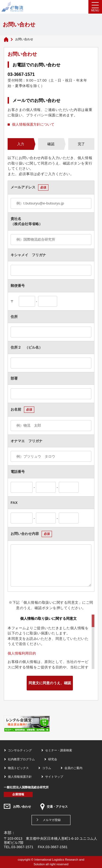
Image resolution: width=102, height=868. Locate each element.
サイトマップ (54, 777)
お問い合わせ (22, 807)
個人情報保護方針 (20, 777)
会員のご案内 (73, 768)
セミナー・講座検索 (59, 750)
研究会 (53, 759)
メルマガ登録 (52, 820)
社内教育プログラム (21, 759)
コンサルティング (20, 750)
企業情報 (18, 794)
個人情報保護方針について (33, 124)
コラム (47, 768)
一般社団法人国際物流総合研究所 (26, 787)
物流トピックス (18, 768)
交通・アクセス (57, 807)
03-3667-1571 (21, 74)
